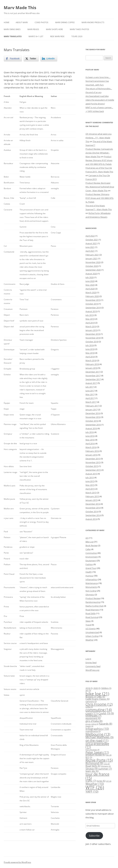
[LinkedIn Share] (49, 59)
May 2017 (90, 394)
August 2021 (91, 243)
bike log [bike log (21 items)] (97, 694)
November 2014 (93, 508)
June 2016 (90, 436)
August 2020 (91, 274)
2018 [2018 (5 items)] (89, 688)
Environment (92, 557)
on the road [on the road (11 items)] (97, 740)
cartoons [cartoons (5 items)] (91, 701)
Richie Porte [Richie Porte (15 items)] (99, 760)
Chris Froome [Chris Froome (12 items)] (99, 704)
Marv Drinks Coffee (65, 22)
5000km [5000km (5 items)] (106, 688)
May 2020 (90, 285)
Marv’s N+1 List (36, 36)
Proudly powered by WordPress (17, 862)
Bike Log (89, 542)
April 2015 (90, 489)
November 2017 (93, 376)
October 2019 (92, 304)
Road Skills (90, 613)
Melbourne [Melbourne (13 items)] (98, 734)
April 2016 (90, 444)
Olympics (90, 595)
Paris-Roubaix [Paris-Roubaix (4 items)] (92, 750)
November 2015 (93, 462)
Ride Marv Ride (57, 36)
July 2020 (90, 277)
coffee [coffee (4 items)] (89, 707)
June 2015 (90, 481)
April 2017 (90, 398)
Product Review (93, 598)
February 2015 (92, 496)
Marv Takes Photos (79, 29)
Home (7, 22)
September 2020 (93, 270)
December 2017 (93, 372)
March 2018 (91, 360)
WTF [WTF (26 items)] (95, 787)
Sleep (88, 621)
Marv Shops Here (54, 29)
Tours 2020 (77, 36)
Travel (88, 625)
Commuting (91, 553)
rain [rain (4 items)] (109, 755)
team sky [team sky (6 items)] (92, 771)
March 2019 (91, 326)
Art (87, 538)
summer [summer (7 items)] (105, 769)
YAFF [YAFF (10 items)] (92, 791)
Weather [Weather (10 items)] (95, 784)
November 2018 (93, 338)
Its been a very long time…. (98, 77)
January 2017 (91, 410)
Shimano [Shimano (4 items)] (106, 766)
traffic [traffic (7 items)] (91, 781)
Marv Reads (33, 29)
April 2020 (90, 289)
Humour (90, 576)
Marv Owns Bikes (12, 29)
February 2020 (92, 296)
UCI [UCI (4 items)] (109, 781)
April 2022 (90, 236)
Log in (88, 659)
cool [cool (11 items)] (92, 713)
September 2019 (93, 308)
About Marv (22, 22)
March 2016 (91, 447)
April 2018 (90, 357)
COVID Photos (42, 22)
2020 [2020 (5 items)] (97, 688)
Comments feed (93, 666)
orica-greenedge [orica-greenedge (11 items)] (97, 745)
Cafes (88, 549)
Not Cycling (91, 591)
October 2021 (92, 240)
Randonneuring (93, 602)
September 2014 (93, 515)
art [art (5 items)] (88, 690)
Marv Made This (20, 8)
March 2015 (91, 493)
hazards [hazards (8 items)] (106, 724)
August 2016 (91, 428)
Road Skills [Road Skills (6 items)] (93, 766)
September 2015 (93, 470)
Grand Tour (91, 568)
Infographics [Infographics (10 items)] (97, 729)
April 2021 (90, 251)
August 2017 (91, 383)
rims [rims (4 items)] (107, 764)
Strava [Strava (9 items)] (92, 768)
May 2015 (90, 485)
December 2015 (93, 459)
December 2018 (93, 334)
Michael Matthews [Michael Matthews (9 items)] (99, 737)
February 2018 (92, 364)
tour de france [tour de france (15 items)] (97, 776)
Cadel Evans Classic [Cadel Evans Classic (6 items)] (98, 699)
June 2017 (90, 391)
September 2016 (93, 425)
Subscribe (94, 836)
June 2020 (90, 281)
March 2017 (91, 402)
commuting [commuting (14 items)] (99, 710)
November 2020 (93, 262)
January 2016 (91, 455)
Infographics (91, 579)
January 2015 (91, 500)
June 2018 (90, 349)
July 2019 (90, 315)
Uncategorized (92, 632)
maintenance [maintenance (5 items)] (93, 731)
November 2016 (93, 417)
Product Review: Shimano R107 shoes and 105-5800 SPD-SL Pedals (99, 160)
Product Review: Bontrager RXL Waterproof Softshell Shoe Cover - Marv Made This (100, 187)
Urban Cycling (92, 636)
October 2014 (92, 511)
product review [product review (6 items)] (95, 755)
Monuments (91, 587)
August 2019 (91, 311)
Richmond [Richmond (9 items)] (94, 763)
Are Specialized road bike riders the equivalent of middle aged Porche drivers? (100, 100)
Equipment (91, 561)
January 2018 (91, 368)
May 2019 (90, 319)
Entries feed (91, 663)
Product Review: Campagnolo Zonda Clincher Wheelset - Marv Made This (99, 153)
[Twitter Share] (31, 59)
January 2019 (91, 330)
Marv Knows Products (93, 22)
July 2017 (90, 387)
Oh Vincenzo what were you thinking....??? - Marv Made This (99, 138)
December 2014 (93, 504)
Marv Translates (13, 36)
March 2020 (91, 292)
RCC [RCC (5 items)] (89, 757)
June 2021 (90, 247)
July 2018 (90, 345)
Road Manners (92, 610)
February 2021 (92, 255)
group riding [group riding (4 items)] (92, 724)
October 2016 (92, 421)
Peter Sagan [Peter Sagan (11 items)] (97, 752)
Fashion (89, 564)
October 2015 (92, 466)
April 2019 (90, 323)
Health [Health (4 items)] (89, 726)
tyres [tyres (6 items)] (101, 781)
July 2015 (90, 478)
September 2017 (93, 379)
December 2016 (93, 413)
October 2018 (92, 342)
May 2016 (90, 440)
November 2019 (93, 300)
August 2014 (91, 519)
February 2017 (92, 406)
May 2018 (90, 353)
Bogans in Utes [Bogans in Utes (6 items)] (95, 697)
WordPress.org (92, 670)
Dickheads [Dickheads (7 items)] (93, 716)
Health (89, 572)
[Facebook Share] (13, 59)
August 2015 (91, 474)
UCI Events (91, 629)
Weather (90, 640)
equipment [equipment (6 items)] (93, 718)
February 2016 (92, 451)
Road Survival (92, 617)
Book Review (91, 545)
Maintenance (92, 583)
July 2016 (90, 432)
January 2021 (91, 258)
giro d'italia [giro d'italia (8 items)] (94, 721)
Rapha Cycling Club (94, 606)
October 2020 (92, 266)
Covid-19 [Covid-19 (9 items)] (106, 713)
